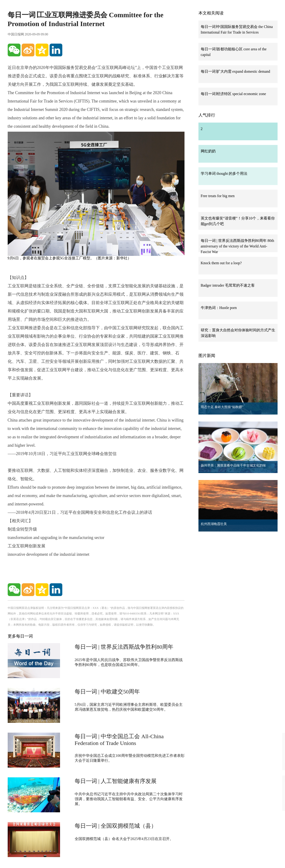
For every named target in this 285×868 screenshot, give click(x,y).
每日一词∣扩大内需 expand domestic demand (236, 71)
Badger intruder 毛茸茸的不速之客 (228, 285)
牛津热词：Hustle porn (219, 308)
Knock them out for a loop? (221, 263)
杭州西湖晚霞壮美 (214, 524)
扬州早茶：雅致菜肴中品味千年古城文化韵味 (233, 465)
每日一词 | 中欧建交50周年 (107, 692)
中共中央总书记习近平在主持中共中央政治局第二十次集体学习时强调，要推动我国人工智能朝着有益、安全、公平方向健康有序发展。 (129, 799)
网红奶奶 (208, 151)
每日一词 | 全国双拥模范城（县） (116, 826)
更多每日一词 (20, 636)
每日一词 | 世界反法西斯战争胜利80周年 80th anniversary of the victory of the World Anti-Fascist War (238, 246)
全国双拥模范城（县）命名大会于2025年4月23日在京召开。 (124, 839)
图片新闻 (207, 356)
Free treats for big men (218, 196)
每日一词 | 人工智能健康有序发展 (116, 781)
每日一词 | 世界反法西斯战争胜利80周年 (124, 647)
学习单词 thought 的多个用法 (224, 173)
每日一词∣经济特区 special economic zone (233, 94)
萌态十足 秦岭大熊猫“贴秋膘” (222, 407)
